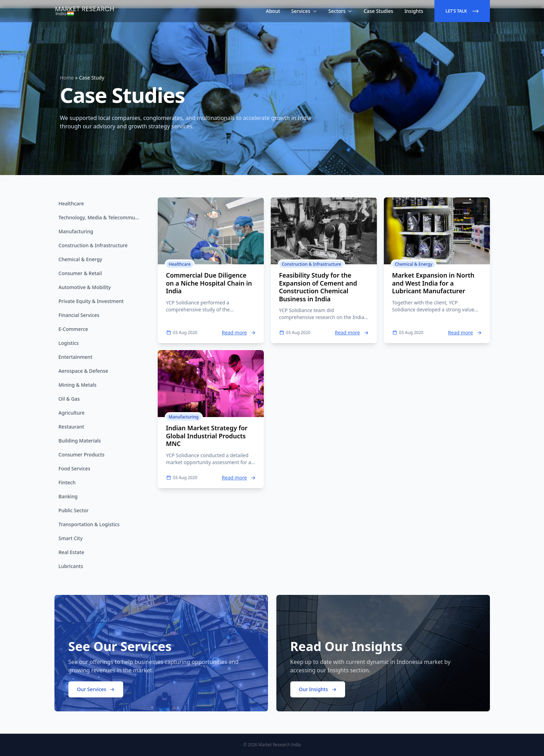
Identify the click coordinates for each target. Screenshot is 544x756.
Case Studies (378, 11)
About (273, 11)
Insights (414, 11)
